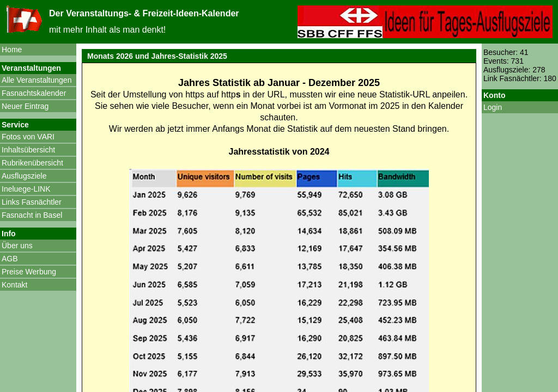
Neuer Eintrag (25, 106)
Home (12, 50)
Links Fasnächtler (32, 202)
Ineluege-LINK (26, 189)
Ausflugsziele (24, 176)
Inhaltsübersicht (28, 150)
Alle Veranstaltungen (37, 80)
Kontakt (14, 285)
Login (493, 107)
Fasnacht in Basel (32, 215)
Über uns (17, 246)
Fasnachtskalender (34, 93)
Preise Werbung (29, 272)
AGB (10, 259)
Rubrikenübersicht (32, 163)
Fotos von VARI (28, 137)
